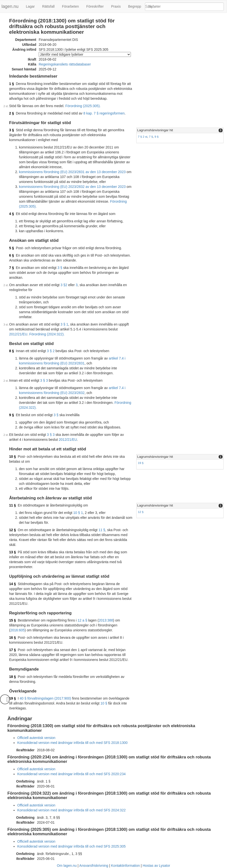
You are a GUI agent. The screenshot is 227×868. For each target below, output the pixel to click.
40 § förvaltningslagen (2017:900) (45, 698)
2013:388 (106, 620)
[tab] (180, 130)
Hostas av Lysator (157, 866)
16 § (12, 638)
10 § (12, 457)
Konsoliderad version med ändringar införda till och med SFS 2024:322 (71, 810)
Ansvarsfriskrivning (94, 866)
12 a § (82, 620)
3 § (11, 130)
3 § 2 (51, 351)
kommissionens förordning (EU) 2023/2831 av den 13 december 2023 (72, 172)
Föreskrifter (95, 6)
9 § (157, 137)
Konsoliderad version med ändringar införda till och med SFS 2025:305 (71, 846)
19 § (141, 463)
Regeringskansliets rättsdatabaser (65, 64)
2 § (11, 113)
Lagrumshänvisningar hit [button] (155, 130)
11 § (12, 505)
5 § (11, 248)
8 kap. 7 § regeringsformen (104, 113)
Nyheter (155, 6)
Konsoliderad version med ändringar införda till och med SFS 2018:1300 (72, 743)
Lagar (30, 6)
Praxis (116, 6)
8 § (11, 351)
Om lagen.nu (67, 866)
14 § (12, 584)
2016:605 (17, 630)
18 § (12, 677)
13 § (12, 552)
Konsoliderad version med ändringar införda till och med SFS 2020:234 (71, 774)
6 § (11, 255)
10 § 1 (78, 513)
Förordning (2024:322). (47, 334)
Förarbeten (70, 6)
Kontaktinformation (126, 866)
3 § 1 (64, 324)
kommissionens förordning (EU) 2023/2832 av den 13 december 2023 (72, 187)
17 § (12, 650)
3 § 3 (44, 380)
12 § (141, 512)
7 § (151, 137)
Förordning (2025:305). (83, 106)
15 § (12, 620)
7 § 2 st (143, 137)
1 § (11, 84)
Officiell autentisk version (36, 738)
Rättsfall (48, 6)
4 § (11, 214)
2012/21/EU (18, 334)
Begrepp (135, 6)
